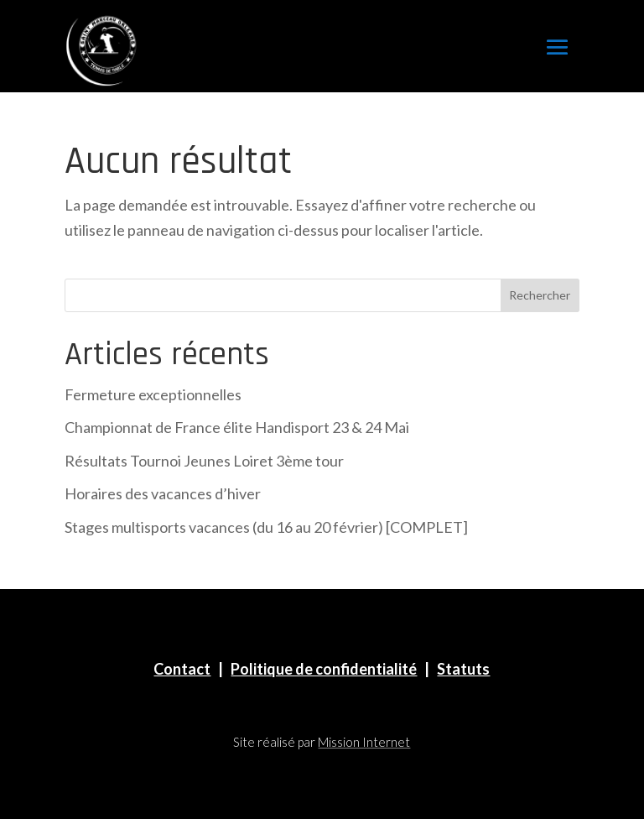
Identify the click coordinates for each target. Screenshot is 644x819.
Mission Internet (364, 742)
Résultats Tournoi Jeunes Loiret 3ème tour (204, 461)
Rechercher (540, 295)
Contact (182, 669)
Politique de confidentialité (324, 669)
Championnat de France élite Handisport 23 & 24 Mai (237, 427)
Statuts (463, 669)
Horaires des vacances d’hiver (163, 493)
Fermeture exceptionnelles (153, 394)
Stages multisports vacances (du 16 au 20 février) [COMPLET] (266, 527)
